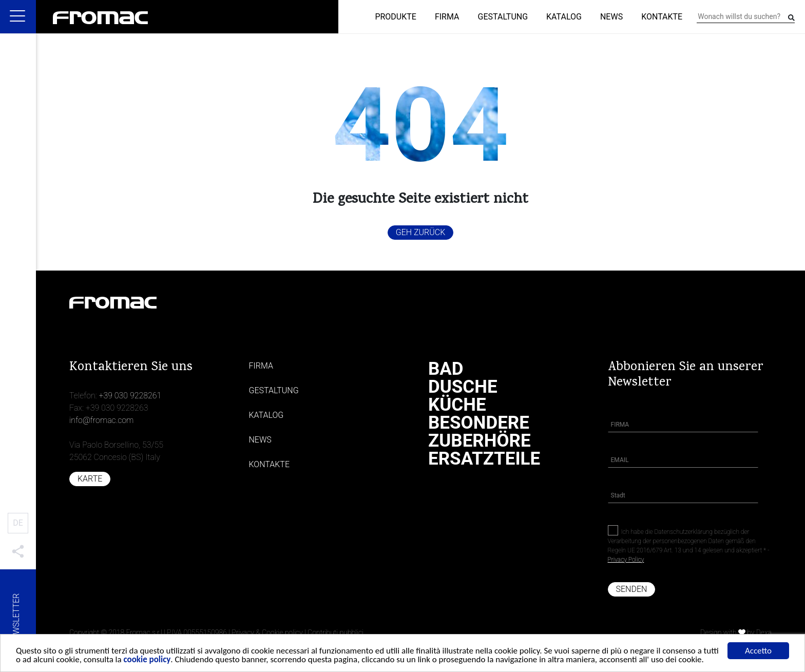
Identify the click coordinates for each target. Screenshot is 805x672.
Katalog (564, 17)
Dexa (764, 632)
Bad (446, 369)
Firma (447, 17)
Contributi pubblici (336, 632)
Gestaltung (503, 17)
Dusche (463, 387)
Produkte (396, 17)
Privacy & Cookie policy (267, 632)
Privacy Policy (626, 560)
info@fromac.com (101, 420)
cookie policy (147, 661)
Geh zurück (421, 232)
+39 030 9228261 (130, 396)
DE (18, 523)
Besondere (479, 423)
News (611, 17)
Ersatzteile (484, 459)
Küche (457, 405)
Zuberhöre (480, 441)
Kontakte (662, 17)
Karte (90, 479)
